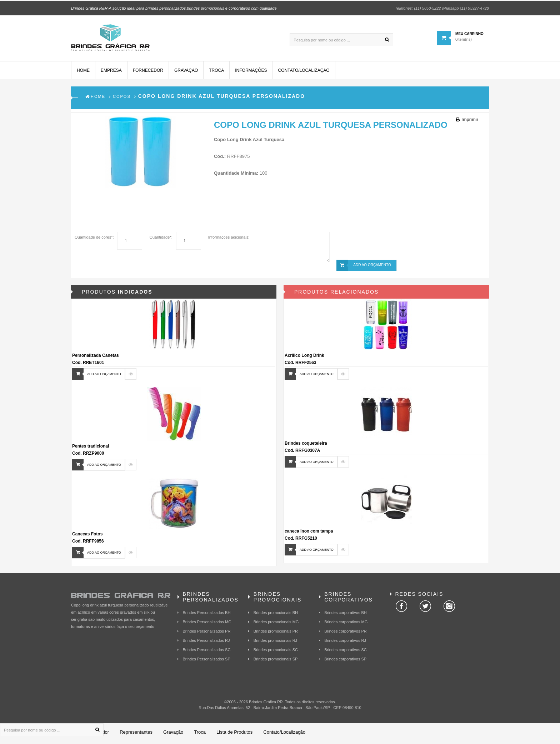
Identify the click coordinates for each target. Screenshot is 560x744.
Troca (216, 73)
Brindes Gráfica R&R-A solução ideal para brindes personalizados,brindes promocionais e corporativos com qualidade (174, 7)
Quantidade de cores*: (94, 240)
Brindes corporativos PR (346, 634)
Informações (251, 73)
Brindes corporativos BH (346, 615)
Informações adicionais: (229, 240)
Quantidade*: (161, 240)
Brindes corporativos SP (345, 662)
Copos (122, 99)
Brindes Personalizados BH (207, 615)
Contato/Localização (304, 73)
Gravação (186, 73)
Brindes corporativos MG (346, 625)
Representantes (136, 735)
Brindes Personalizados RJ (206, 643)
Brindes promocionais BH (276, 615)
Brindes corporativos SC (346, 653)
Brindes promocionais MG (276, 625)
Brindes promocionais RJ (275, 643)
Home (83, 73)
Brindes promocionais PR (276, 634)
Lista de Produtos (234, 735)
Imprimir (467, 122)
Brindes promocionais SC (276, 653)
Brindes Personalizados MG (207, 625)
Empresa (111, 73)
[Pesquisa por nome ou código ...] (341, 39)
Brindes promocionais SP (276, 662)
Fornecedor (148, 73)
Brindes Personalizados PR (207, 634)
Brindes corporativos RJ (345, 643)
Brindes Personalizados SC (207, 653)
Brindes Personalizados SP (207, 662)
